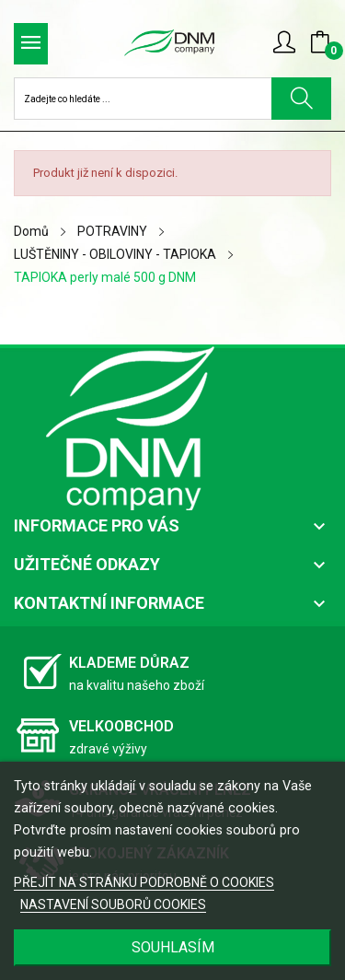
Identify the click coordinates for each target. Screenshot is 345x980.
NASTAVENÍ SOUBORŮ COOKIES (113, 904)
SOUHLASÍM (173, 947)
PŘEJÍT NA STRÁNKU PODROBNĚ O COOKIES (144, 882)
